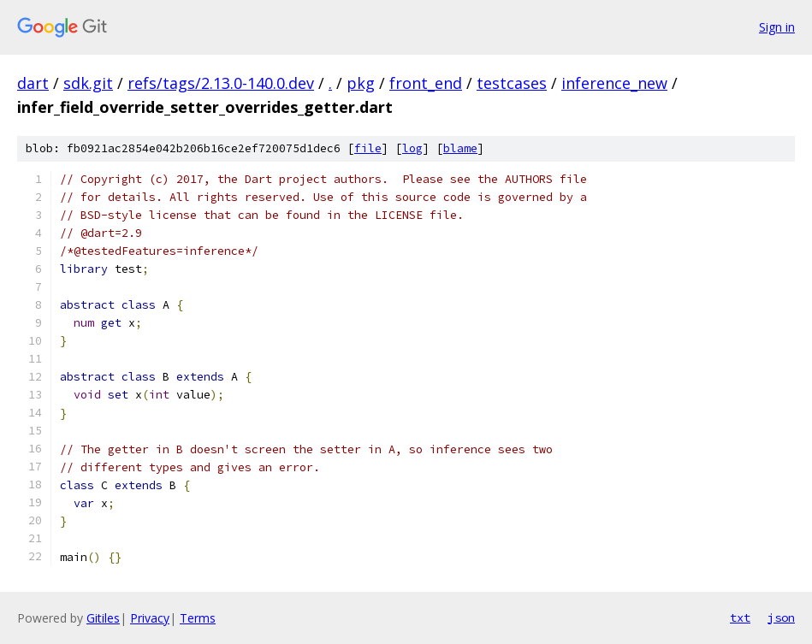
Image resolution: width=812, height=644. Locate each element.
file (368, 148)
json (781, 617)
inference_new (614, 83)
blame (460, 148)
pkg (361, 83)
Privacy (150, 618)
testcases (512, 83)
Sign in (777, 27)
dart (33, 83)
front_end (426, 83)
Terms (198, 618)
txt (740, 617)
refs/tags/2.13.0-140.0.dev (221, 83)
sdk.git (88, 83)
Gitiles (103, 618)
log (412, 148)
